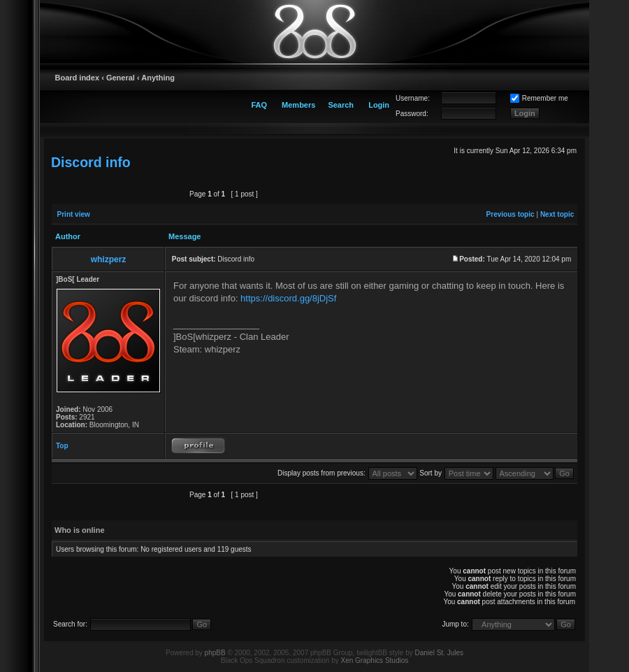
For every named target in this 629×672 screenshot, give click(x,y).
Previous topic (511, 214)
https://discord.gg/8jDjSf (288, 298)
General (121, 78)
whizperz (109, 259)
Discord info (91, 162)
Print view (74, 214)
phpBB (215, 653)
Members (298, 105)
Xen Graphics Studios (375, 660)
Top (62, 446)
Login (379, 105)
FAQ (259, 105)
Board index (78, 78)
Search (341, 105)
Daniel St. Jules (439, 653)
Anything (158, 78)
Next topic (557, 214)
